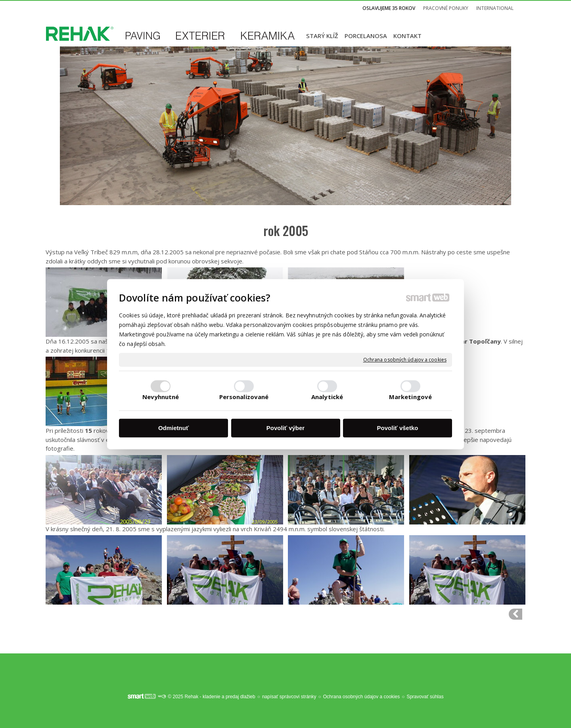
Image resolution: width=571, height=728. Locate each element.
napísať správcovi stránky (289, 697)
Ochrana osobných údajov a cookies (405, 360)
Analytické (327, 397)
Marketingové (410, 397)
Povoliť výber (285, 428)
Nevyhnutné (161, 397)
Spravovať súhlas (425, 697)
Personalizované (244, 397)
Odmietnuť (173, 428)
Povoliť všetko (398, 428)
